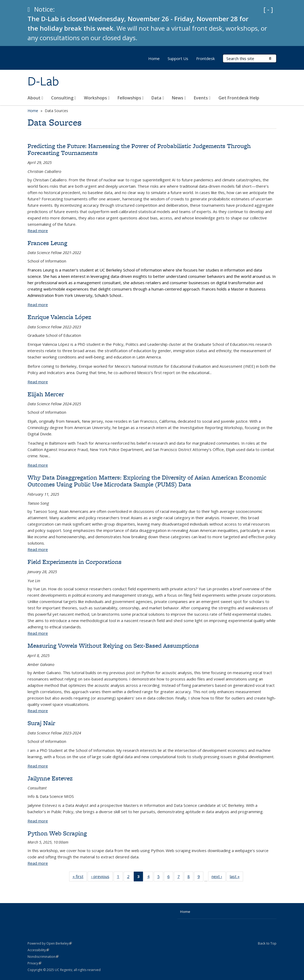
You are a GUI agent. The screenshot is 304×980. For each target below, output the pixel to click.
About (35, 98)
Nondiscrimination (43, 957)
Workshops (97, 98)
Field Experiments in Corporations (75, 562)
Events (202, 98)
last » (236, 877)
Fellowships (131, 98)
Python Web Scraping (57, 833)
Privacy (34, 963)
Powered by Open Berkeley (50, 943)
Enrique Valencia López (59, 317)
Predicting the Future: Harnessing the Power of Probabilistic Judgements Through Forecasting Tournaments (139, 149)
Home (154, 58)
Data (158, 98)
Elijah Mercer (46, 394)
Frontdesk (205, 58)
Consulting (64, 98)
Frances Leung (47, 243)
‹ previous (102, 877)
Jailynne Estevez (50, 778)
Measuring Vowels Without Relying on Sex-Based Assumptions (113, 645)
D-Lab (43, 81)
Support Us (178, 58)
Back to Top (267, 943)
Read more (38, 231)
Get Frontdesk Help (239, 98)
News (179, 98)
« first (80, 877)
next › (219, 877)
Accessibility (38, 950)
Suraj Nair (41, 723)
